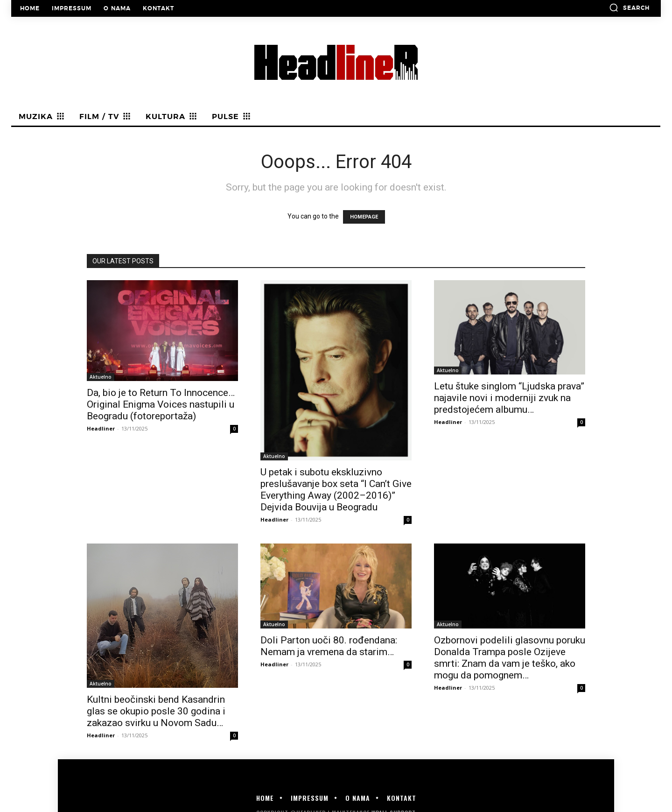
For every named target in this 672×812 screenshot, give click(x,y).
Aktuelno (101, 377)
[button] (629, 7)
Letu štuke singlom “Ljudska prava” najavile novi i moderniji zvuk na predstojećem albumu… (509, 398)
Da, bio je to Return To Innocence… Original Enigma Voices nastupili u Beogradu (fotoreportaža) (161, 404)
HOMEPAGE (364, 217)
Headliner (101, 428)
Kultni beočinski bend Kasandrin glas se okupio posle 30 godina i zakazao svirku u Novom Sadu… (156, 711)
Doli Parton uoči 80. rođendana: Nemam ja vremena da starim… (329, 646)
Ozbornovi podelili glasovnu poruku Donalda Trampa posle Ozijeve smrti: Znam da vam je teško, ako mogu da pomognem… (510, 658)
